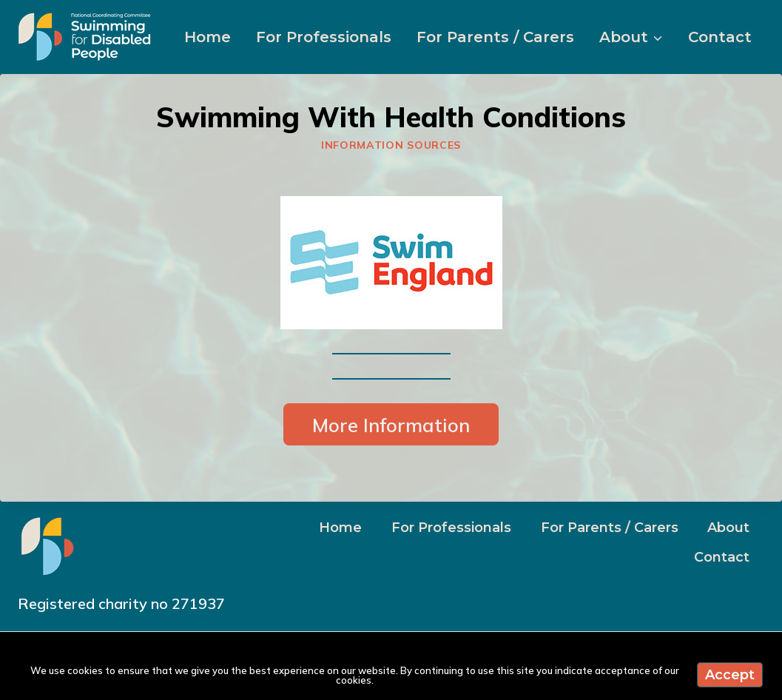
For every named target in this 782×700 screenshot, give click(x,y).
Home (208, 37)
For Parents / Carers (495, 37)
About (728, 528)
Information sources (391, 145)
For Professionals (324, 37)
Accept (730, 675)
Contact (720, 37)
